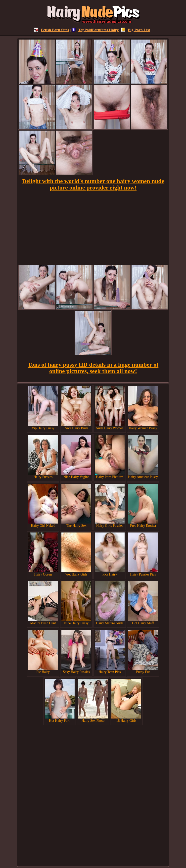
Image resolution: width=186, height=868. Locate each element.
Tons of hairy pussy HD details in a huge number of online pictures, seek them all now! (93, 368)
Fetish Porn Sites (52, 30)
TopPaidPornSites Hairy (95, 30)
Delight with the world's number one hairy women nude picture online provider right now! (93, 184)
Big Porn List (136, 30)
